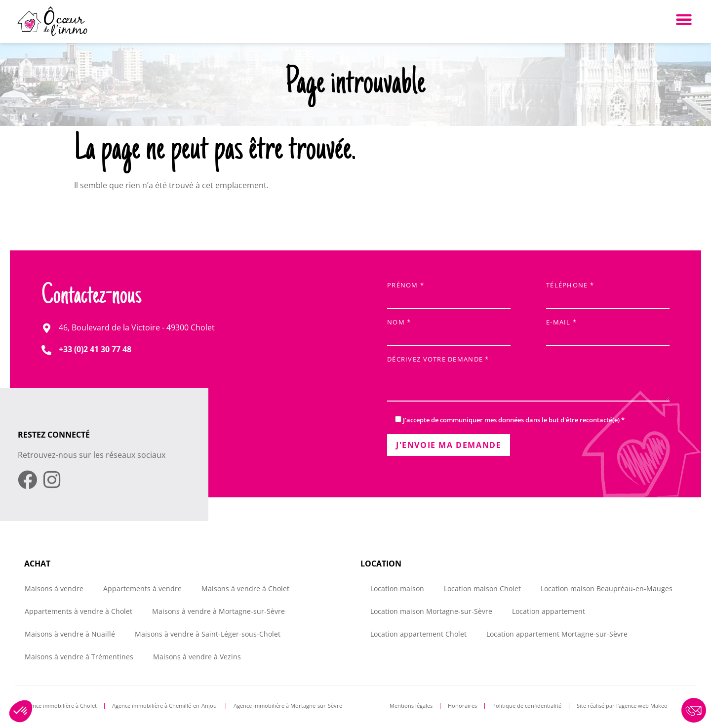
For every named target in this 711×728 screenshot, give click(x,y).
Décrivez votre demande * (528, 380)
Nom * (449, 330)
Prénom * (449, 293)
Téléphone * (608, 293)
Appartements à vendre (142, 588)
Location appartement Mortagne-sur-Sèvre (557, 634)
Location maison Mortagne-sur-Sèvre (431, 611)
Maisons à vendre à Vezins (197, 657)
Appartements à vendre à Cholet (79, 611)
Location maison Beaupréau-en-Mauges (607, 588)
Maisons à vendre (54, 588)
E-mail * (608, 330)
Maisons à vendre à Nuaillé (70, 634)
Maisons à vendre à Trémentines (79, 657)
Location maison (397, 588)
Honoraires (462, 706)
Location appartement (549, 611)
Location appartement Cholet (418, 634)
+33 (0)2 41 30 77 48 (95, 349)
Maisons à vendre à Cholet (245, 588)
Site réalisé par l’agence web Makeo (622, 706)
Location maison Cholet (482, 588)
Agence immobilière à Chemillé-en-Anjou (165, 706)
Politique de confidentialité (527, 706)
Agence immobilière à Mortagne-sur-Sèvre (288, 706)
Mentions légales (411, 706)
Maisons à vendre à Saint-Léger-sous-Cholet (208, 634)
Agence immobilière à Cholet (60, 706)
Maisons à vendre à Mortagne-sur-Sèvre (218, 611)
